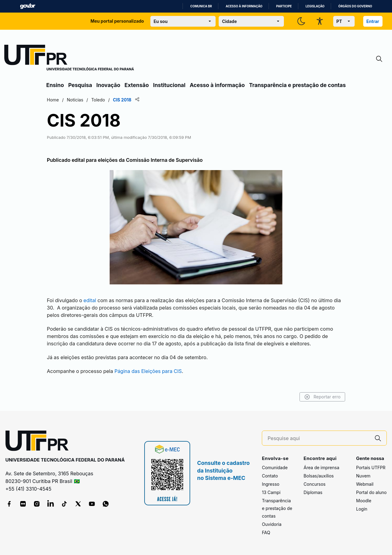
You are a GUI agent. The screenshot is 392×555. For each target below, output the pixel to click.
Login (362, 509)
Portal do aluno (371, 492)
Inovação (108, 85)
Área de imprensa (321, 468)
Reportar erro (322, 397)
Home (53, 100)
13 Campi (271, 492)
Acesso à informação (244, 6)
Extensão (137, 85)
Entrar (373, 21)
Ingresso (271, 484)
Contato (270, 476)
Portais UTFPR (371, 468)
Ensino (55, 85)
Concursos (315, 484)
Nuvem (363, 476)
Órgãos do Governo (355, 6)
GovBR (28, 6)
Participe (284, 6)
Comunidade (275, 468)
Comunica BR (201, 6)
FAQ (266, 532)
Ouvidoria (272, 524)
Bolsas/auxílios (318, 476)
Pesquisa (80, 85)
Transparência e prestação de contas (297, 85)
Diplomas (313, 492)
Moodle (364, 501)
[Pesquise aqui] (318, 438)
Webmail (365, 484)
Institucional (169, 85)
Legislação (315, 6)
